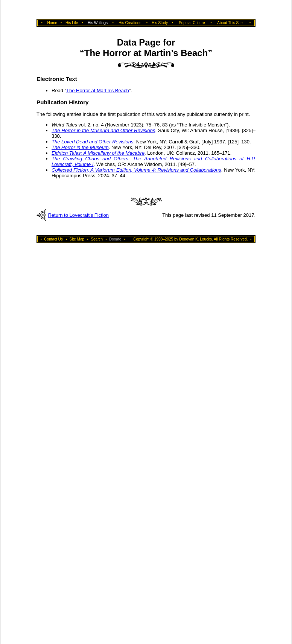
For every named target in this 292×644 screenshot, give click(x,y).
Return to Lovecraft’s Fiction (78, 215)
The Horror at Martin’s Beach (98, 91)
